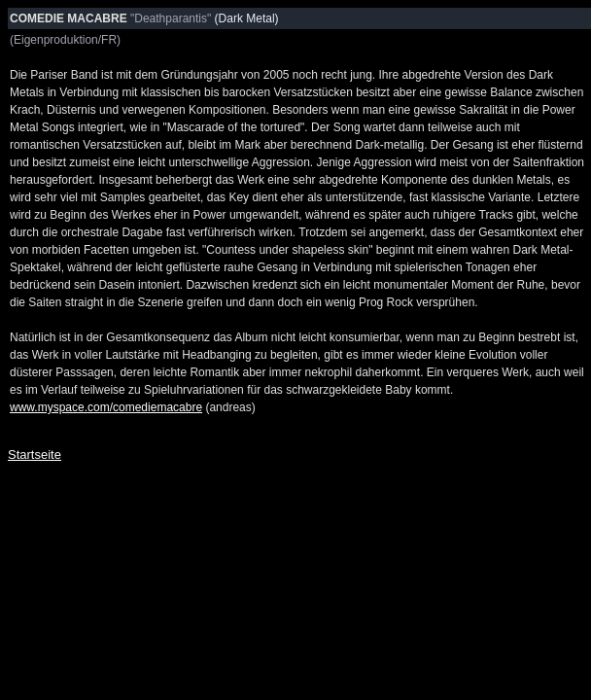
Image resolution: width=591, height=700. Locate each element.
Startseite (35, 455)
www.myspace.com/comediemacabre (106, 407)
